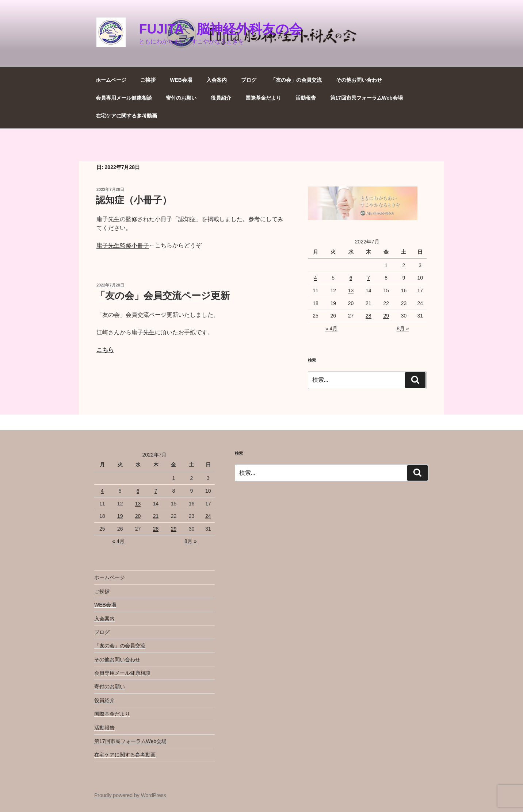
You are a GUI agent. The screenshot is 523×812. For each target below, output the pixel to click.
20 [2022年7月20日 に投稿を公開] (351, 303)
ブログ (249, 80)
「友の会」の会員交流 (296, 80)
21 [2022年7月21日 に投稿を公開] (369, 303)
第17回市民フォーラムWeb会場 (367, 98)
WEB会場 (181, 80)
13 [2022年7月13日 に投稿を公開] (351, 290)
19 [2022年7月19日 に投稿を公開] (333, 303)
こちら (105, 350)
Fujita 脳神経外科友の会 (220, 29)
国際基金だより (263, 98)
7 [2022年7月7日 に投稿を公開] (369, 278)
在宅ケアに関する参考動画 (126, 116)
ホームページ (111, 80)
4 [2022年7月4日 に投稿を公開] (316, 278)
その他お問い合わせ (359, 80)
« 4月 (331, 328)
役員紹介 (221, 98)
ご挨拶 (148, 80)
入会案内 (217, 80)
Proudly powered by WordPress (130, 795)
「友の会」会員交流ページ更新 (163, 296)
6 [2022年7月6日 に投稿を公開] (351, 278)
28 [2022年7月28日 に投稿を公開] (369, 316)
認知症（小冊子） (134, 200)
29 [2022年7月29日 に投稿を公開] (386, 316)
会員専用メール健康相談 (124, 98)
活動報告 (306, 98)
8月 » (403, 328)
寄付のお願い (181, 98)
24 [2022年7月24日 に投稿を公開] (420, 303)
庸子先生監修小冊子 (123, 245)
